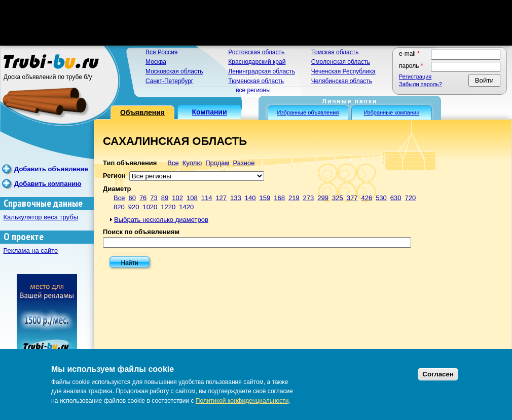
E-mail (409, 54)
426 (367, 198)
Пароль (411, 66)
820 (119, 207)
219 (294, 198)
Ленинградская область (262, 71)
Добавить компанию (48, 184)
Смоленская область (341, 62)
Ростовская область (256, 52)
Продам (217, 163)
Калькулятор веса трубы (41, 217)
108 (192, 198)
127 (221, 198)
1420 (186, 207)
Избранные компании (392, 112)
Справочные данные (43, 203)
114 (207, 198)
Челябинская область (342, 81)
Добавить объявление (51, 169)
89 (165, 198)
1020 (150, 207)
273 (309, 198)
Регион (114, 176)
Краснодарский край (257, 62)
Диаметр (117, 189)
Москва (156, 62)
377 (352, 198)
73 (154, 198)
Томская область (335, 52)
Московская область (174, 71)
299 (323, 198)
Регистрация (415, 77)
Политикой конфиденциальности (242, 401)
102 (177, 198)
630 (396, 198)
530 (381, 198)
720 (411, 198)
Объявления (142, 112)
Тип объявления (130, 163)
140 (250, 198)
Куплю (192, 163)
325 (338, 198)
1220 (168, 207)
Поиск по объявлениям (141, 232)
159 (265, 198)
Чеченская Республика (343, 71)
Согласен (438, 374)
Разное (244, 163)
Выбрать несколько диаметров (161, 220)
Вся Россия (161, 52)
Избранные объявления (308, 112)
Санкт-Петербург (169, 81)
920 (134, 207)
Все (173, 163)
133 (236, 198)
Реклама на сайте (31, 251)
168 (279, 198)
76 (143, 198)
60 (132, 198)
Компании (209, 112)
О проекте (24, 237)
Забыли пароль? (420, 84)
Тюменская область (256, 81)
